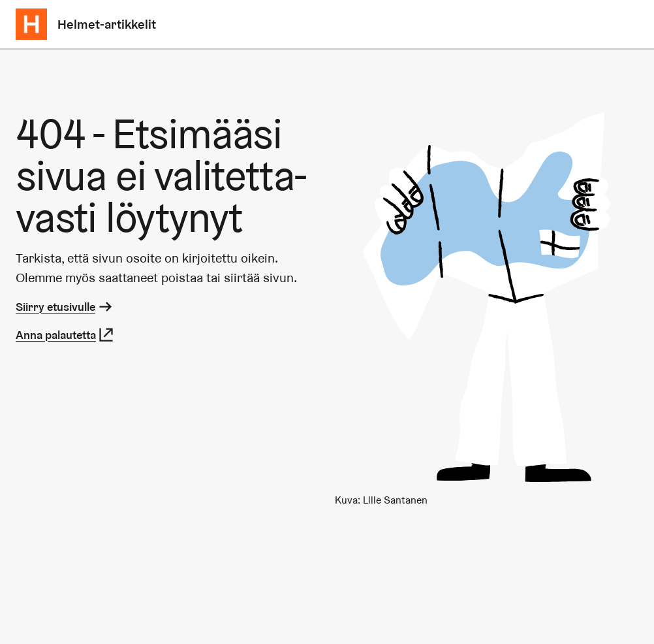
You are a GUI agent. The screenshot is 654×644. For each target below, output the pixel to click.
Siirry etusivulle (65, 307)
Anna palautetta (65, 335)
